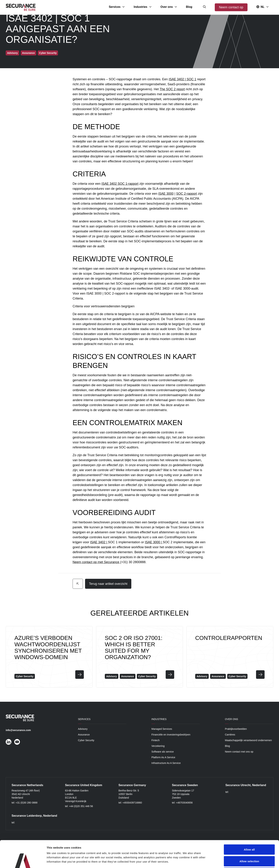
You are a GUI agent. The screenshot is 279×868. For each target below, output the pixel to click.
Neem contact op (231, 7)
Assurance (84, 735)
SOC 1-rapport (128, 184)
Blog (227, 746)
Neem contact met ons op (239, 752)
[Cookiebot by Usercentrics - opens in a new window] (23, 861)
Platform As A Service (163, 757)
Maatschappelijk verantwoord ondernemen (248, 740)
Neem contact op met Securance (96, 562)
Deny (249, 847)
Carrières (230, 735)
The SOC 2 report (172, 89)
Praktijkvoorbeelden (236, 729)
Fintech (156, 740)
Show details (187, 861)
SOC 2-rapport (187, 194)
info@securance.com (18, 730)
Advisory (83, 729)
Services (84, 719)
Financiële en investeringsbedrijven (171, 735)
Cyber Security (86, 740)
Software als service (163, 752)
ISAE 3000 (166, 194)
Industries (159, 719)
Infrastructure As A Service (166, 763)
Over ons (231, 719)
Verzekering (158, 746)
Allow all (249, 824)
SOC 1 (191, 79)
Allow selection (249, 836)
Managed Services (162, 729)
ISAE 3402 (176, 79)
